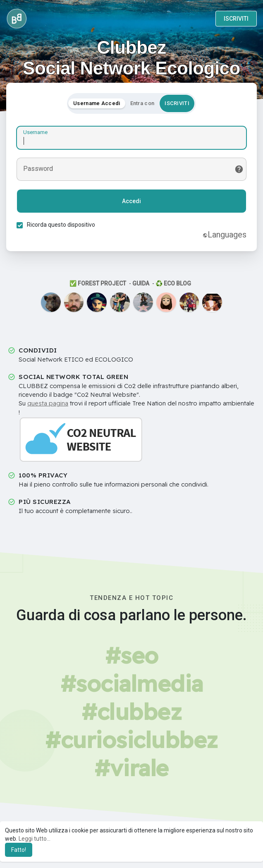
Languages (225, 235)
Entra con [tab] (142, 103)
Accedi (131, 201)
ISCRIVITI (236, 19)
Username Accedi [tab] (97, 103)
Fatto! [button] (19, 850)
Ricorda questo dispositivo (61, 225)
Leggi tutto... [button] (35, 839)
